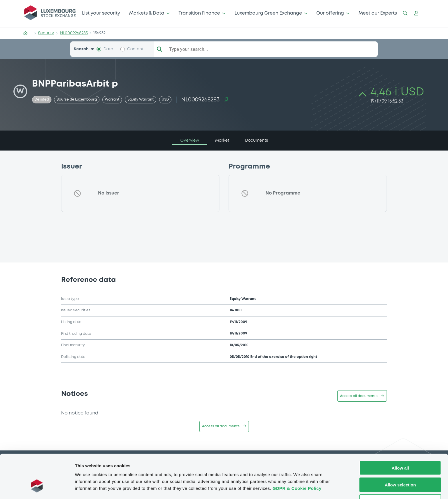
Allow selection (400, 466)
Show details (300, 488)
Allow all (400, 449)
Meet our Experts (378, 13)
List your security (101, 13)
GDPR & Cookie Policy (297, 469)
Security (46, 33)
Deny (400, 483)
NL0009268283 (74, 33)
